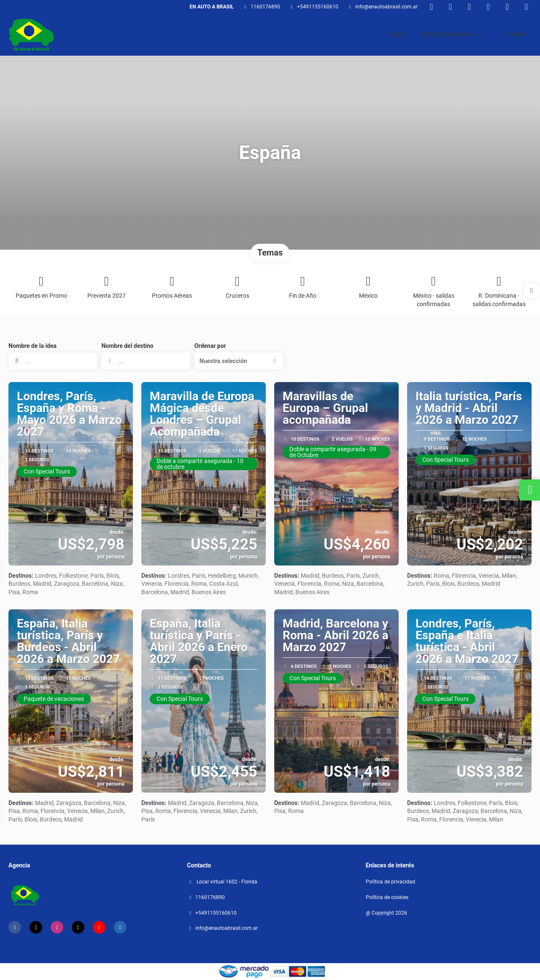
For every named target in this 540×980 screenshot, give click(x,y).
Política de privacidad (390, 882)
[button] (532, 291)
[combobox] (146, 361)
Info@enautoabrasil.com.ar (386, 7)
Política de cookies (387, 897)
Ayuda (397, 34)
